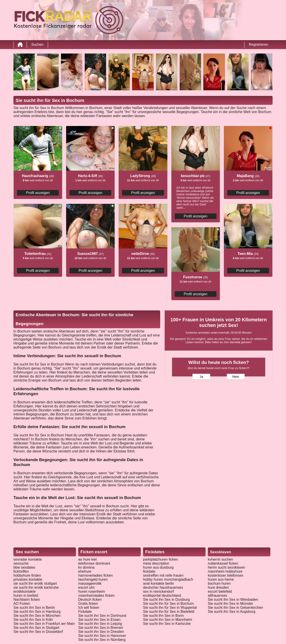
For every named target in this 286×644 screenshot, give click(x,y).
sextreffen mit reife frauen (163, 575)
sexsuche (21, 563)
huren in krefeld (26, 595)
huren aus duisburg (158, 567)
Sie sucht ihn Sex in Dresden (101, 632)
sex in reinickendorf (158, 591)
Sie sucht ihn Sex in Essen (99, 620)
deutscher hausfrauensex (163, 587)
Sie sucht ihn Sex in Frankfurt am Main (44, 624)
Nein (236, 377)
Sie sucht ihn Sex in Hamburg (37, 612)
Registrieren (259, 44)
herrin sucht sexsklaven (226, 567)
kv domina (86, 567)
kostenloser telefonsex (226, 575)
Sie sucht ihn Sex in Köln (33, 620)
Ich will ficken (89, 608)
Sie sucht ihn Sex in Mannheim (168, 620)
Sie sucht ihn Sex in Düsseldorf (38, 632)
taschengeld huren (93, 579)
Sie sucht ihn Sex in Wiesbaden (233, 600)
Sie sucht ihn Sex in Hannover (102, 636)
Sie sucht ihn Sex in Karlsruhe (167, 624)
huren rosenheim (92, 591)
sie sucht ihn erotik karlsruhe (36, 587)
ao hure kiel (87, 559)
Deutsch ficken (90, 600)
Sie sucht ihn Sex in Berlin (34, 608)
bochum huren (219, 583)
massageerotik (90, 583)
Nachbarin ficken (27, 600)
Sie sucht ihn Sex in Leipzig (100, 624)
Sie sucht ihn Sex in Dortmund (102, 616)
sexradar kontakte (28, 559)
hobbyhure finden (27, 575)
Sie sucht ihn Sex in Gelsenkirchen (235, 608)
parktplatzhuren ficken (161, 559)
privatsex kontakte (28, 579)
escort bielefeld (220, 591)
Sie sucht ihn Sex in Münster (230, 604)
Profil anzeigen (38, 193)
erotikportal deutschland (162, 595)
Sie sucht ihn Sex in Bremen (101, 628)
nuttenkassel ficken (223, 563)
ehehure (85, 571)
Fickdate (85, 612)
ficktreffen (21, 571)
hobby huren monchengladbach (168, 579)
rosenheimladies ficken (96, 595)
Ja (201, 377)
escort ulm (86, 587)
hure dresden (218, 587)
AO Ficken (22, 604)
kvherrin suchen (220, 559)
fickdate (149, 571)
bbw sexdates (24, 567)
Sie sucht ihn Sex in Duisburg (166, 600)
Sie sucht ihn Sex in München (37, 616)
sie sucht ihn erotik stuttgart (35, 583)
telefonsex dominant (94, 563)
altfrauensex (218, 595)
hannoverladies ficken (96, 575)
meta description (156, 563)
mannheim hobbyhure (225, 571)
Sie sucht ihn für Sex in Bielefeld (169, 612)
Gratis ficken (88, 604)
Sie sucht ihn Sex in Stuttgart (36, 628)
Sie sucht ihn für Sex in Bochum (168, 604)
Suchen (37, 44)
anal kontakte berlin (159, 583)
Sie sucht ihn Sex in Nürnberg (102, 640)
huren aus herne (221, 579)
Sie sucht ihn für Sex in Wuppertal (170, 608)
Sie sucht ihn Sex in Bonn (163, 616)
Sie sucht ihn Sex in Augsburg (232, 612)
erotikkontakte (25, 591)
